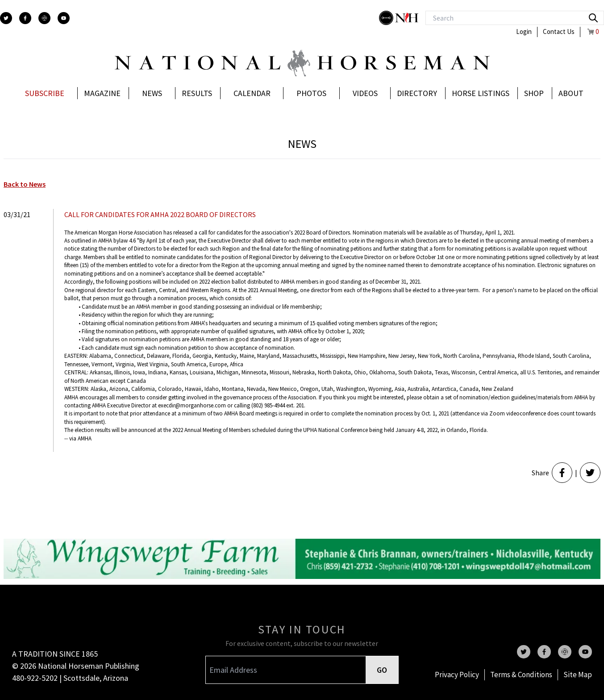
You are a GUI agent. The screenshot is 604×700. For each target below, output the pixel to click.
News (152, 93)
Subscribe (45, 93)
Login (524, 31)
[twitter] (6, 18)
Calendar (252, 93)
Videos (365, 93)
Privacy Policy (457, 675)
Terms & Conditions (521, 675)
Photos (311, 93)
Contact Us (559, 31)
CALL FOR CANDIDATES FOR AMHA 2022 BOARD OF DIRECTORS (160, 214)
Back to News (25, 184)
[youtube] (64, 18)
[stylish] (387, 18)
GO (382, 670)
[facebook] (25, 18)
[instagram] (44, 18)
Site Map (578, 675)
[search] (593, 18)
